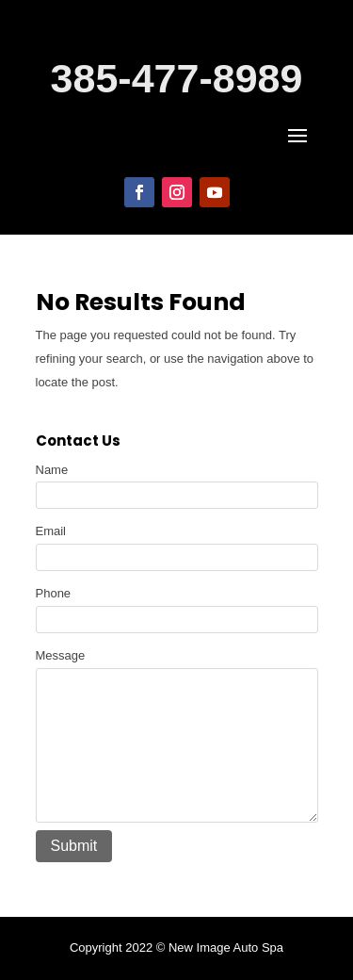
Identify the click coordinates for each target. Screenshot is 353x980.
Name (52, 470)
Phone (54, 593)
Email (51, 531)
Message (61, 655)
